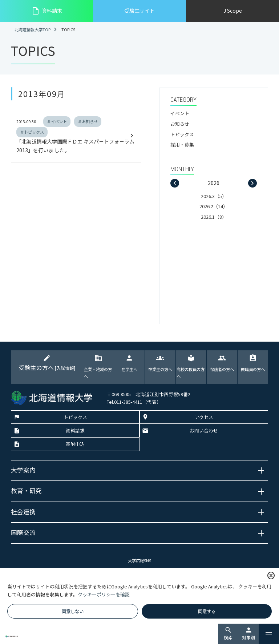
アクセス (204, 417)
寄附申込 (75, 444)
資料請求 (47, 11)
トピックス (182, 134)
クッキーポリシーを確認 (104, 594)
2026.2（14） (214, 206)
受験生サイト (139, 11)
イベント (180, 113)
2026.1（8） (214, 217)
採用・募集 (182, 144)
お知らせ (180, 124)
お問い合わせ (204, 431)
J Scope (233, 11)
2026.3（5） (214, 196)
